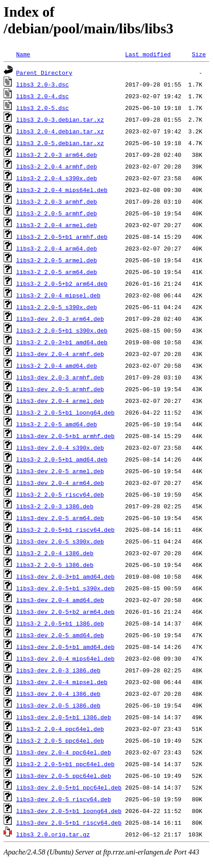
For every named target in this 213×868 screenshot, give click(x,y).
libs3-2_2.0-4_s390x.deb (57, 178)
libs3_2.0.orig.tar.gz (53, 834)
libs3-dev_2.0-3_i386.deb (58, 670)
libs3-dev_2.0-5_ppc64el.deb (64, 776)
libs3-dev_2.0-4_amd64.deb (60, 600)
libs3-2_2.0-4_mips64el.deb (62, 190)
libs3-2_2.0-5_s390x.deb (57, 307)
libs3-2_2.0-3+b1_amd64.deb (62, 342)
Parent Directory (44, 73)
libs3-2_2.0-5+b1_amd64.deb (62, 459)
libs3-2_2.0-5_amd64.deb (57, 424)
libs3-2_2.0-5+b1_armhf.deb (62, 237)
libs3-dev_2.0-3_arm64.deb (60, 319)
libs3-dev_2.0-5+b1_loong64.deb (69, 811)
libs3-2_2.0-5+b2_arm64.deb (62, 283)
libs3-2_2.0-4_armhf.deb (57, 166)
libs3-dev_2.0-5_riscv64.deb (64, 799)
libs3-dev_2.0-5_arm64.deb (60, 518)
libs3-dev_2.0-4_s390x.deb (60, 448)
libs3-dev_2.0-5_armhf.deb (60, 389)
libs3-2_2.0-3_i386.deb (55, 506)
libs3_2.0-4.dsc (43, 96)
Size (199, 54)
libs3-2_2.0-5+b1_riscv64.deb (65, 530)
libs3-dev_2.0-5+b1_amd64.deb (65, 647)
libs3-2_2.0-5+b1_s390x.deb (62, 330)
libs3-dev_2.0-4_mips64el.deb (65, 658)
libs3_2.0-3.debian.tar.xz (60, 119)
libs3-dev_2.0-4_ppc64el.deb (64, 752)
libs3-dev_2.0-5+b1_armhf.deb (65, 436)
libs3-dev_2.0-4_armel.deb (60, 401)
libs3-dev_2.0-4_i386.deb (58, 694)
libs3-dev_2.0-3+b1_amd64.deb (65, 576)
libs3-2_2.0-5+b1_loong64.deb (65, 412)
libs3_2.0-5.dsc (43, 108)
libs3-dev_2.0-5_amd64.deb (60, 635)
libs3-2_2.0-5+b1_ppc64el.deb (65, 764)
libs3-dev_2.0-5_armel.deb (60, 471)
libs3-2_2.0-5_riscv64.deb (60, 494)
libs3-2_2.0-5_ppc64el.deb (60, 740)
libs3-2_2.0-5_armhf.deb (57, 213)
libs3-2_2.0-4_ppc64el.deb (60, 729)
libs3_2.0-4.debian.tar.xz (60, 131)
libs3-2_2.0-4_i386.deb (55, 553)
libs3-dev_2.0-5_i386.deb (58, 705)
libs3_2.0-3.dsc (43, 84)
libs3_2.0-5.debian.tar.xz (60, 143)
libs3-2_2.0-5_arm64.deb (57, 272)
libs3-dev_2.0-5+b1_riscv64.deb (69, 822)
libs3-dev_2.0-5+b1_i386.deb (64, 717)
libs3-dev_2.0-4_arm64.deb (60, 483)
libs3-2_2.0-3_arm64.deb (57, 155)
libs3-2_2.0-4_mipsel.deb (58, 295)
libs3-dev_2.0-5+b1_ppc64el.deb (69, 787)
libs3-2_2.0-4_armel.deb (57, 225)
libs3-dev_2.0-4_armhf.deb (60, 354)
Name (23, 54)
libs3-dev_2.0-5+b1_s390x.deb (65, 588)
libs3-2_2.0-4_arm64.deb (57, 248)
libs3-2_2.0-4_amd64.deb (57, 365)
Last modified (148, 54)
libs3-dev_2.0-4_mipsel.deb (62, 682)
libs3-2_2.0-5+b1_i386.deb (60, 623)
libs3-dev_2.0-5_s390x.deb (60, 541)
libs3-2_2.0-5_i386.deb (55, 565)
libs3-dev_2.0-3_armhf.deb (60, 377)
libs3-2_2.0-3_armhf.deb (57, 201)
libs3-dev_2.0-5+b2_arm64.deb (65, 612)
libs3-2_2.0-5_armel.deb (57, 260)
